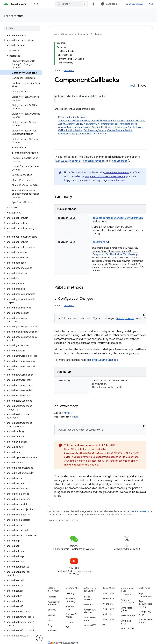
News (51, 620)
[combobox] (71, 4)
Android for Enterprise (54, 603)
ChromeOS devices (90, 611)
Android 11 (108, 614)
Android (52, 597)
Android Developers (64, 34)
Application (121, 127)
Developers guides (126, 609)
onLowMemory (100, 242)
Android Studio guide (127, 601)
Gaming (70, 593)
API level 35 (75, 417)
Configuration (134, 218)
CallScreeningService (95, 130)
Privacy (70, 622)
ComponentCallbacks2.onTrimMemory (106, 176)
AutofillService (136, 127)
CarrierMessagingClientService (75, 134)
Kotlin (133, 86)
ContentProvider (94, 161)
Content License (138, 511)
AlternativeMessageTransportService (117, 124)
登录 (151, 4)
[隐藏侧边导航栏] (39, 638)
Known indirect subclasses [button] (102, 126)
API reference (14, 16)
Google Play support (145, 613)
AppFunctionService (102, 127)
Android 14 (108, 599)
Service (75, 161)
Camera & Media (71, 616)
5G (68, 627)
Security (52, 610)
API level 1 (69, 71)
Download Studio (126, 622)
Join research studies (146, 621)
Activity (62, 124)
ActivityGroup (75, 124)
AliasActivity (90, 124)
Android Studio (135, 4)
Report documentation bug (146, 604)
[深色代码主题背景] (144, 315)
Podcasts (52, 630)
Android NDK (127, 629)
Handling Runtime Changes (102, 360)
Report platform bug (145, 595)
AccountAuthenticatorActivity (129, 121)
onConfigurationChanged (108, 218)
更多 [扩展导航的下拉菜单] (36, 4)
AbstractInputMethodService (74, 121)
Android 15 (108, 593)
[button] (21, 35)
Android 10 (108, 619)
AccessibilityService (101, 121)
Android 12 (108, 609)
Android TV (90, 625)
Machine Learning (71, 600)
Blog (50, 625)
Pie (104, 625)
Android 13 (108, 604)
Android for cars (90, 619)
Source (51, 615)
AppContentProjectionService (74, 127)
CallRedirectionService (70, 130)
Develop (81, 34)
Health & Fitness (70, 608)
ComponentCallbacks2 (117, 172)
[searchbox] (22, 28)
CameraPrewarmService (120, 130)
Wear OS (89, 604)
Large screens (88, 598)
